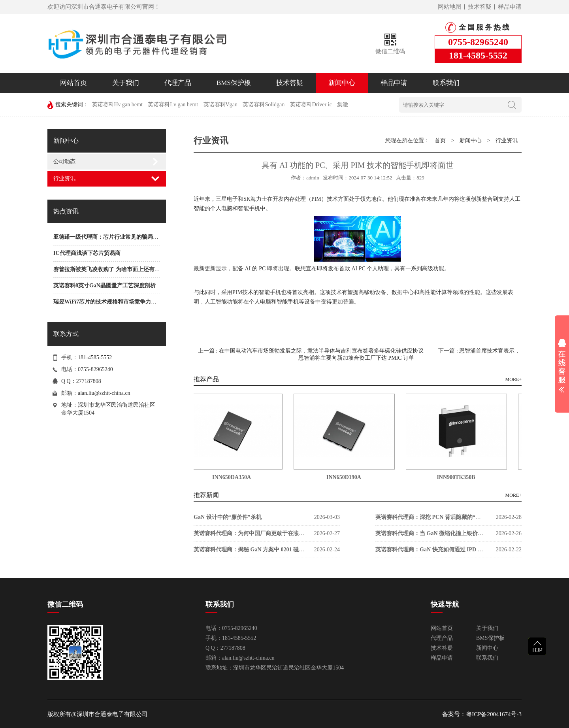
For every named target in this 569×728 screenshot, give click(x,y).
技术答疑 (480, 7)
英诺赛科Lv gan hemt (173, 105)
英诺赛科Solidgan (264, 105)
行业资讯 (64, 178)
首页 (440, 141)
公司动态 (64, 161)
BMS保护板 (234, 83)
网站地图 (450, 7)
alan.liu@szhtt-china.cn (104, 393)
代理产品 (178, 83)
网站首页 (73, 83)
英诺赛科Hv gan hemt (117, 105)
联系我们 (446, 83)
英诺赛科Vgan (220, 105)
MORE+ (513, 379)
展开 (562, 366)
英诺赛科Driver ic (311, 105)
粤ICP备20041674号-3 (494, 714)
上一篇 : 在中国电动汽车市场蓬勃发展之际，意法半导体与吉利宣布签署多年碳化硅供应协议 (311, 351)
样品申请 (510, 7)
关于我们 (126, 83)
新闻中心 (342, 83)
